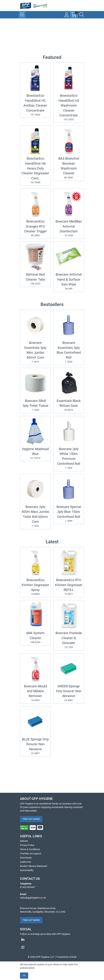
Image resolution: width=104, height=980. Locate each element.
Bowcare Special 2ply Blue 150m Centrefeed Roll (69, 514)
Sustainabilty (27, 870)
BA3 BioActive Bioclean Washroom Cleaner (69, 168)
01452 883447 (28, 887)
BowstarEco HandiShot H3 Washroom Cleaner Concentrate (69, 108)
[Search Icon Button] (82, 15)
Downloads (26, 858)
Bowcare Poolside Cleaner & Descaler (69, 640)
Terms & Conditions (30, 849)
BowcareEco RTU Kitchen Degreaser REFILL (69, 587)
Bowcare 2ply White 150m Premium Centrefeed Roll (69, 458)
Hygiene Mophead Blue (35, 454)
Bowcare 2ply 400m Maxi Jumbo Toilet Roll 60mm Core (35, 516)
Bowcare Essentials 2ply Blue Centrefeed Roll (69, 352)
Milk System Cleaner (35, 638)
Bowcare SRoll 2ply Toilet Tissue (35, 405)
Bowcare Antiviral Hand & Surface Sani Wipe (69, 281)
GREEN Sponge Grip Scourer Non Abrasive (69, 693)
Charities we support (31, 854)
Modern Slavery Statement (34, 866)
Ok (24, 975)
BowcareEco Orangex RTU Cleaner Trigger (35, 228)
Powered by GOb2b (66, 957)
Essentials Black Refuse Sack (69, 405)
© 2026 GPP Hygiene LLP (41, 957)
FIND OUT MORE (31, 819)
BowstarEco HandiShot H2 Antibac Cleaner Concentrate (35, 105)
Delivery (24, 841)
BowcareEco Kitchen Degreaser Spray (35, 587)
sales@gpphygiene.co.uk (33, 898)
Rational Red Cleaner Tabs (35, 279)
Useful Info (26, 862)
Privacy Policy (27, 845)
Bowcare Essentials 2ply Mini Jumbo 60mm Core (35, 352)
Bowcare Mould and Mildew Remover (35, 693)
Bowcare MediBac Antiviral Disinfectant (69, 228)
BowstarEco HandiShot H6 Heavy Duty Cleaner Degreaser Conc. (35, 170)
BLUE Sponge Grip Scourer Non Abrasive (35, 746)
